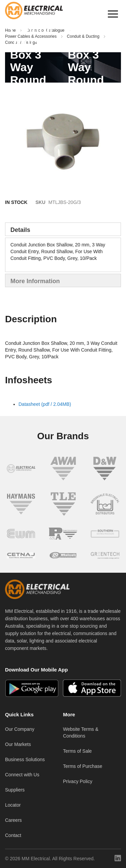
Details (20, 230)
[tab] (63, 229)
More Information (35, 281)
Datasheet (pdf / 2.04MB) (45, 404)
